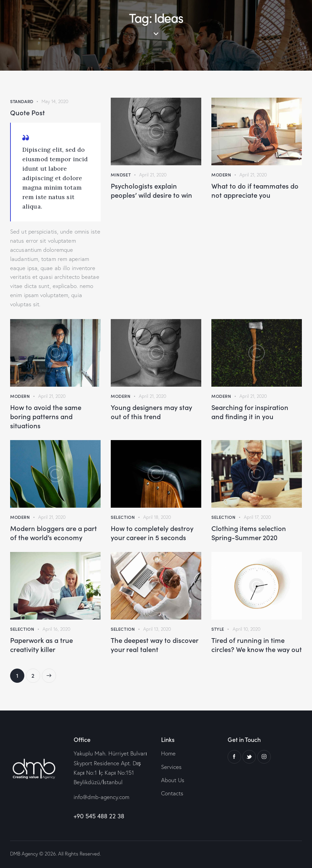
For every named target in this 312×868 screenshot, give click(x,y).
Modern (221, 175)
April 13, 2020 (157, 629)
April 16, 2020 (56, 629)
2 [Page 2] (36, 674)
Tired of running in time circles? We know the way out (257, 645)
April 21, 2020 (153, 175)
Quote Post (28, 112)
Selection (123, 517)
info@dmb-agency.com (101, 797)
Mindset (121, 175)
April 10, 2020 (246, 629)
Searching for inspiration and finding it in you (250, 412)
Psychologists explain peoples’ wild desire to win (151, 190)
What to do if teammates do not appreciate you (255, 190)
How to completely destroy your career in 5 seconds (152, 533)
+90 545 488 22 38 (99, 816)
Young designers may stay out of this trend (151, 412)
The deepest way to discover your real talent (154, 645)
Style (218, 629)
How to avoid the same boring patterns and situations (46, 416)
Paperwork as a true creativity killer (42, 645)
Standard (22, 101)
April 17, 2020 (257, 517)
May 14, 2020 (55, 101)
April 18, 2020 (157, 517)
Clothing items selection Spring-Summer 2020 (249, 533)
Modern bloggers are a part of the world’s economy (54, 533)
